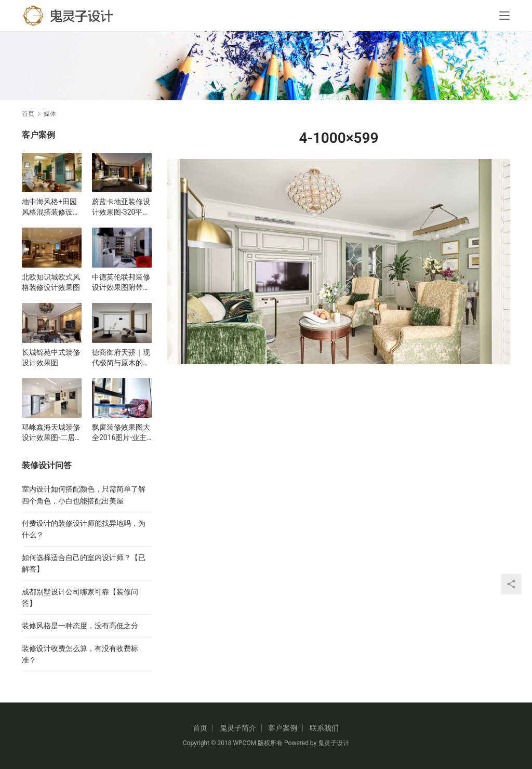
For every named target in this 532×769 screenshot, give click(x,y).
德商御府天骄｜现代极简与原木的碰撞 (121, 358)
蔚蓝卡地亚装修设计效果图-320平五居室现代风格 (121, 207)
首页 (28, 114)
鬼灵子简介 (238, 728)
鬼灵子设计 (334, 743)
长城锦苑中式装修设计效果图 (51, 357)
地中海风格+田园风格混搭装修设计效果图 (51, 207)
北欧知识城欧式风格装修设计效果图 (51, 282)
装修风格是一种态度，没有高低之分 (80, 626)
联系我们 (324, 728)
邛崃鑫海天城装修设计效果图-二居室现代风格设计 (51, 433)
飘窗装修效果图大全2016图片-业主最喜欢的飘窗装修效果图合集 (121, 433)
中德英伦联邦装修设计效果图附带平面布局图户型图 (121, 283)
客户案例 (283, 728)
